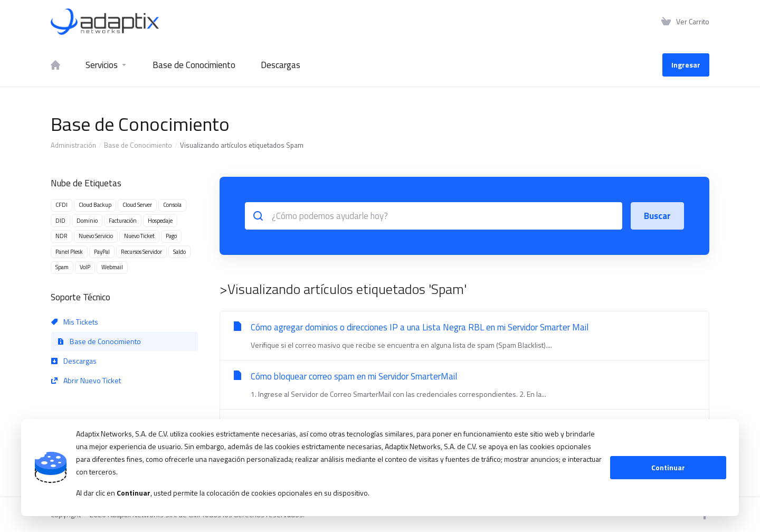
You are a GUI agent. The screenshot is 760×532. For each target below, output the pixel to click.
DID (60, 221)
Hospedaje (160, 221)
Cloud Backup (95, 205)
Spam (62, 267)
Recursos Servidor (141, 252)
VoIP (85, 267)
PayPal (102, 252)
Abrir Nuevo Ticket (86, 380)
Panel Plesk (69, 252)
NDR (61, 236)
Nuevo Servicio (96, 236)
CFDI (61, 205)
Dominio (87, 221)
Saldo (179, 252)
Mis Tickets (75, 322)
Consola (172, 205)
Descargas (74, 361)
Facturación (123, 221)
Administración (73, 145)
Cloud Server (137, 205)
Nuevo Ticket (139, 236)
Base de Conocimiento (138, 145)
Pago (171, 236)
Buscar (657, 216)
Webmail (112, 267)
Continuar (668, 467)
